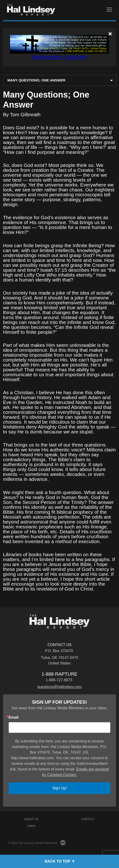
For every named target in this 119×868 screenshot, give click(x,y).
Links (31, 826)
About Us (31, 819)
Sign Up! (59, 788)
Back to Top (59, 861)
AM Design (63, 843)
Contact (88, 819)
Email (14, 717)
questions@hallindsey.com (59, 687)
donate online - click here (59, 57)
